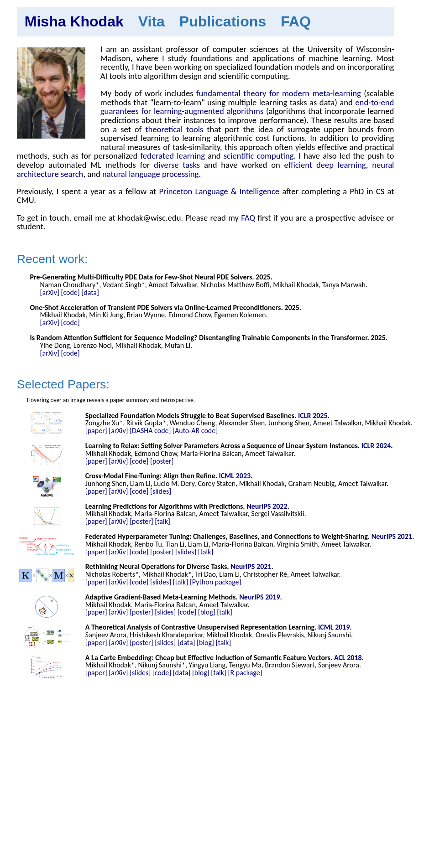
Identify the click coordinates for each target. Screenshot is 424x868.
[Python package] (216, 582)
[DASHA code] (150, 431)
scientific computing (259, 156)
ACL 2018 (348, 658)
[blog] (207, 612)
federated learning (173, 156)
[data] (90, 292)
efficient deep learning (325, 165)
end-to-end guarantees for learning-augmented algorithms (247, 107)
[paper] (96, 431)
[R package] (245, 673)
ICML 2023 (235, 476)
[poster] (162, 461)
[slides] (161, 491)
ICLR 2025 (313, 416)
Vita (152, 21)
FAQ (296, 21)
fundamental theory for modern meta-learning (279, 93)
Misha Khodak (74, 21)
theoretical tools (174, 129)
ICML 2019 (334, 627)
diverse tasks (177, 165)
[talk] (162, 521)
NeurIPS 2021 (392, 536)
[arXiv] (50, 292)
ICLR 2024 (376, 446)
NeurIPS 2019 (259, 597)
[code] (70, 292)
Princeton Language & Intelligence (219, 191)
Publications (223, 21)
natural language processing (150, 174)
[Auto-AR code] (195, 431)
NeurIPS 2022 (267, 506)
